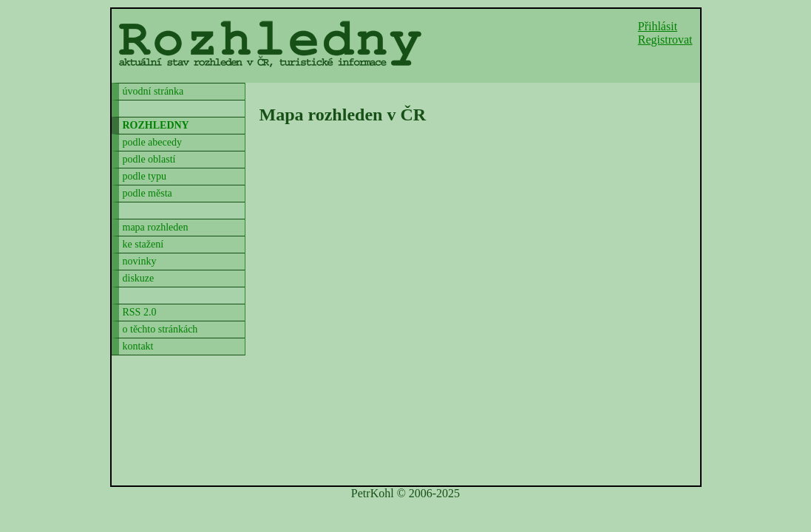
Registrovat (665, 40)
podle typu (145, 176)
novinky (140, 261)
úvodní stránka (153, 91)
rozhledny (156, 125)
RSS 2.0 (140, 312)
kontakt (138, 346)
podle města (147, 193)
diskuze (139, 278)
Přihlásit (658, 26)
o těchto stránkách (160, 329)
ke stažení (143, 244)
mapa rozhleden (156, 227)
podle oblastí (149, 159)
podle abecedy (152, 142)
